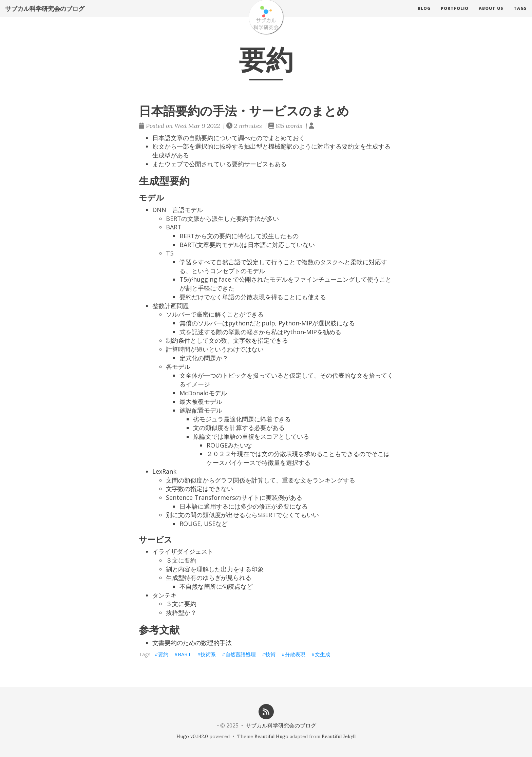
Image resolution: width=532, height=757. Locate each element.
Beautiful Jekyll (339, 736)
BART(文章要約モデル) (211, 245)
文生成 (322, 654)
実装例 (275, 497)
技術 (270, 654)
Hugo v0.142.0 (192, 736)
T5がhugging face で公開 (215, 279)
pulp (268, 323)
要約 (163, 654)
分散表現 (295, 654)
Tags (520, 15)
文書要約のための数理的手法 (192, 643)
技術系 (208, 654)
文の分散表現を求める (292, 454)
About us (491, 15)
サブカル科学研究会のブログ (45, 15)
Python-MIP (295, 323)
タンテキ (165, 595)
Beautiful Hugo (271, 736)
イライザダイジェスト (183, 551)
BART (184, 654)
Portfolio (455, 15)
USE (210, 524)
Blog (424, 15)
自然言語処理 (241, 654)
